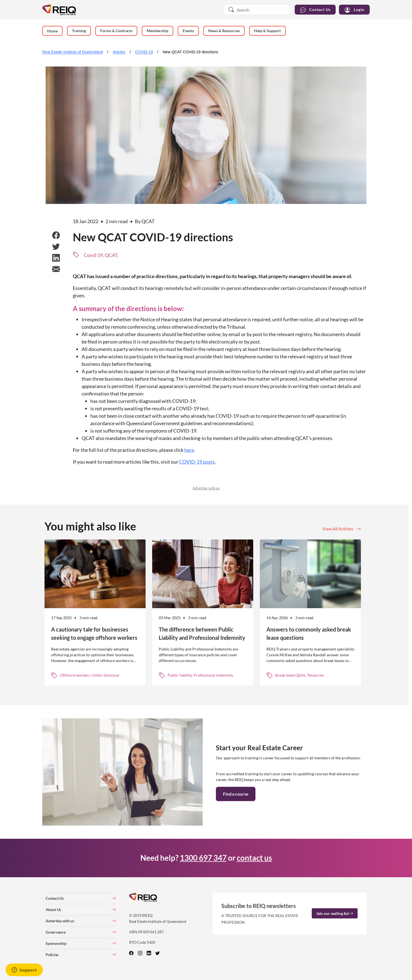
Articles (119, 52)
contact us (254, 858)
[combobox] (257, 10)
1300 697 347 (203, 858)
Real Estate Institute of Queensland (73, 52)
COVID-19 (144, 52)
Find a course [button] (236, 794)
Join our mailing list (335, 913)
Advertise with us (206, 488)
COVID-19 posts (197, 462)
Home (52, 31)
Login (354, 10)
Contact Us (315, 10)
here (189, 450)
